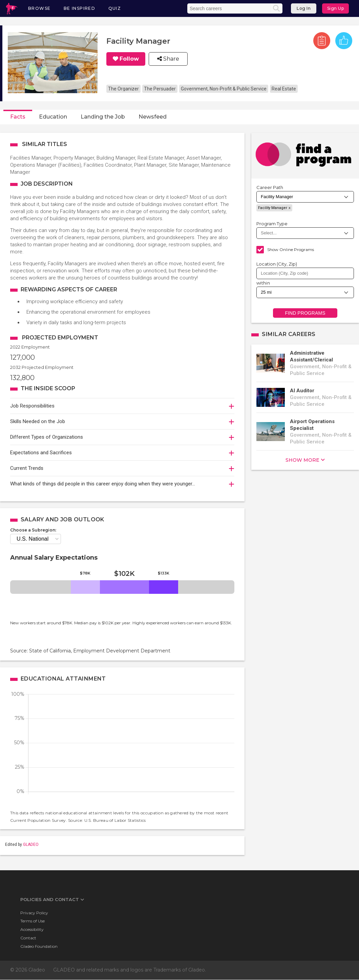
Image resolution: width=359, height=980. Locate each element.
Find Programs (305, 313)
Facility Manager (273, 208)
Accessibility (32, 929)
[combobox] (305, 273)
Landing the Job (103, 117)
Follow (129, 59)
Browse (39, 8)
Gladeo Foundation (39, 946)
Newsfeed (153, 117)
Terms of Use (33, 921)
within (263, 283)
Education (53, 117)
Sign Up (336, 8)
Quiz (115, 8)
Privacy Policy (34, 913)
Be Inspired (79, 8)
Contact (28, 938)
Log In (304, 8)
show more (302, 460)
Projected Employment (60, 338)
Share (171, 59)
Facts (18, 117)
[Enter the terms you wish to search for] (230, 8)
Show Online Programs (291, 249)
